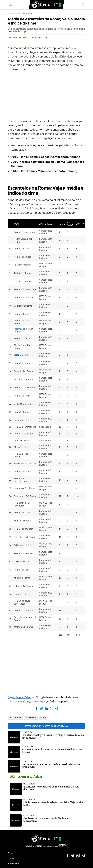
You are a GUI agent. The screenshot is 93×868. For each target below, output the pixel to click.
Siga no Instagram (78, 856)
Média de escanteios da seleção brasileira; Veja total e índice (53, 804)
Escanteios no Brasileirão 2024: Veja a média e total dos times (52, 788)
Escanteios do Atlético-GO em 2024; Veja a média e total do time (52, 751)
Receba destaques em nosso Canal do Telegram (46, 726)
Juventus (18, 420)
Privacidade (13, 863)
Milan (27, 249)
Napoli (28, 412)
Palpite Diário (15, 14)
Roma (43, 718)
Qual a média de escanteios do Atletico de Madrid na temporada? (51, 766)
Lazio (17, 355)
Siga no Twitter (73, 856)
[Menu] (11, 5)
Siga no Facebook (67, 856)
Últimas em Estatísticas (26, 777)
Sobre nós (13, 853)
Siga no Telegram (83, 856)
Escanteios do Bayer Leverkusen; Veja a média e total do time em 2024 (53, 736)
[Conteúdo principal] (46, 434)
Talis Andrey (19, 38)
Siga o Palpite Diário (20, 697)
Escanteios (31, 718)
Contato (12, 858)
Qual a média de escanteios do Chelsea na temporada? (47, 820)
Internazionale (21, 329)
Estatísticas (29, 14)
